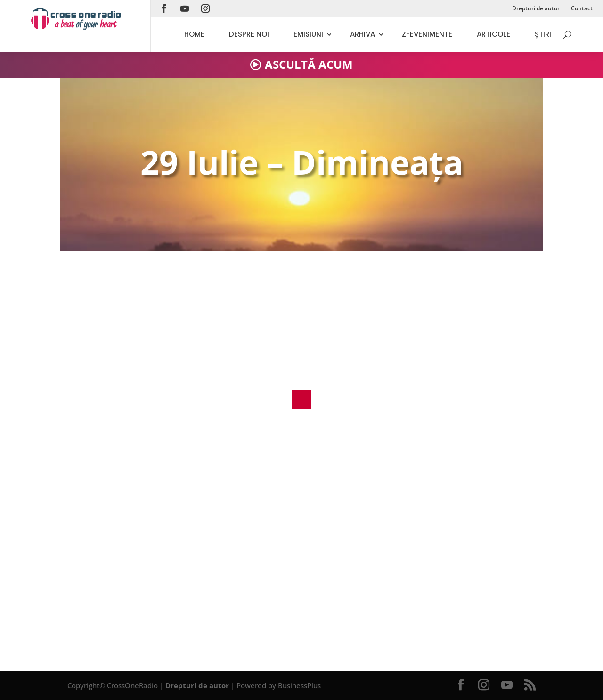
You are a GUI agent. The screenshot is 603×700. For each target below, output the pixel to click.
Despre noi (249, 34)
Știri (543, 34)
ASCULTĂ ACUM (309, 64)
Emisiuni (308, 34)
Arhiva (363, 34)
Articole (493, 34)
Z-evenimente (427, 34)
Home (194, 34)
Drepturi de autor (536, 8)
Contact (582, 8)
